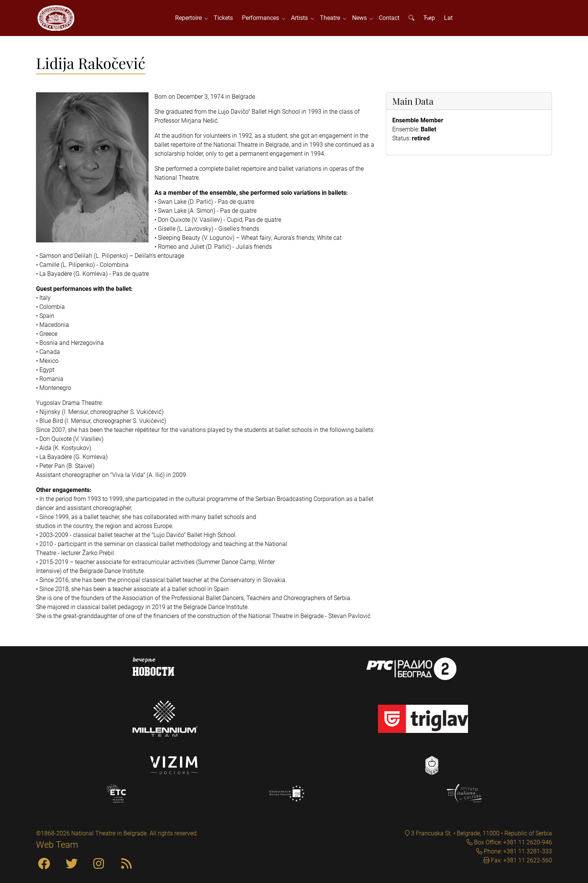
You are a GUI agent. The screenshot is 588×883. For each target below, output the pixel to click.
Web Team (57, 845)
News (362, 19)
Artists (302, 19)
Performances (263, 19)
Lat (449, 19)
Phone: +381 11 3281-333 (517, 851)
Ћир (430, 19)
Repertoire (191, 19)
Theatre (332, 19)
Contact (390, 19)
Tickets (224, 19)
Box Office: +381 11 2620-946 (512, 842)
